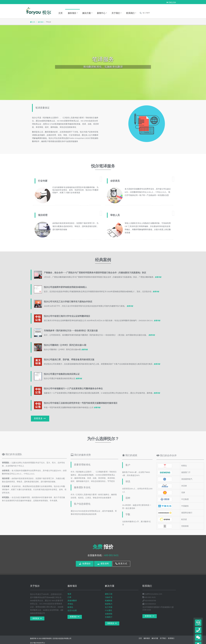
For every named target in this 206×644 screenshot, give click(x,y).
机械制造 (109, 601)
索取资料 (103, 564)
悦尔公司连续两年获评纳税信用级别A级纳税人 (65, 287)
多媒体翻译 (72, 601)
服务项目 (73, 13)
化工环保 (109, 607)
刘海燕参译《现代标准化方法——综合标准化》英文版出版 (71, 331)
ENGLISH (171, 3)
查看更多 (40, 419)
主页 (60, 13)
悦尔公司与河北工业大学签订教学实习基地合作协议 (68, 302)
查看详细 (158, 277)
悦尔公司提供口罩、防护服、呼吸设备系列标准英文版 (69, 360)
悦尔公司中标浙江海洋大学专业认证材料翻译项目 (67, 316)
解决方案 (87, 13)
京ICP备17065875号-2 (38, 643)
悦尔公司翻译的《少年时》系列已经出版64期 (65, 345)
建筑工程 (109, 594)
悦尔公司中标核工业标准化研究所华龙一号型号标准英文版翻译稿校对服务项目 (81, 403)
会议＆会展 (72, 610)
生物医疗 (109, 617)
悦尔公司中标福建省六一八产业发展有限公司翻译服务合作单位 (73, 389)
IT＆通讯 (108, 610)
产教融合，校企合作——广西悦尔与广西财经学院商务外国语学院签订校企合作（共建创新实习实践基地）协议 (95, 273)
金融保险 (109, 614)
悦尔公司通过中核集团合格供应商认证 (62, 374)
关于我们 (117, 13)
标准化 (70, 607)
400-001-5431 (111, 555)
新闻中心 (102, 13)
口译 (69, 597)
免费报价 (85, 564)
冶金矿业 (109, 597)
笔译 (69, 594)
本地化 (70, 604)
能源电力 (109, 604)
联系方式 (121, 564)
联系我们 (131, 13)
